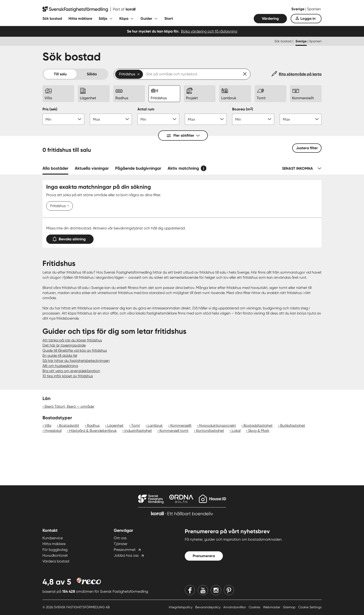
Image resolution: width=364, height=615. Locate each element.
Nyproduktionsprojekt (218, 425)
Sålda (92, 74)
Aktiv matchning (183, 168)
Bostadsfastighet (258, 425)
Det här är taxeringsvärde (64, 345)
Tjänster (121, 544)
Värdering (270, 18)
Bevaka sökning (70, 238)
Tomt (136, 425)
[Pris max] (111, 119)
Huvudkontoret (55, 555)
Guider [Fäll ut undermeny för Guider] (146, 18)
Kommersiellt (181, 425)
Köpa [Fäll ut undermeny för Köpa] (124, 18)
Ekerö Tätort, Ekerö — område (69, 406)
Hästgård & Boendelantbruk (93, 431)
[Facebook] (190, 590)
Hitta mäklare (80, 18)
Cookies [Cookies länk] (255, 607)
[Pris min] (63, 119)
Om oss (120, 538)
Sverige (298, 9)
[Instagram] (216, 590)
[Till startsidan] (89, 9)
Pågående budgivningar (138, 168)
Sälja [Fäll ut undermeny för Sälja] (103, 18)
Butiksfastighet (293, 425)
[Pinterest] (229, 590)
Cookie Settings (310, 607)
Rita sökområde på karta (300, 74)
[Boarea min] (253, 119)
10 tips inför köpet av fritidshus (68, 376)
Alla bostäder (55, 168)
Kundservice (53, 538)
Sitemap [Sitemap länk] (290, 607)
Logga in (308, 18)
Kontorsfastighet (210, 431)
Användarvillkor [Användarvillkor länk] (235, 607)
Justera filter (307, 148)
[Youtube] (203, 590)
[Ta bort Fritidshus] (67, 206)
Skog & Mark (259, 431)
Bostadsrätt (69, 425)
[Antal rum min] (158, 119)
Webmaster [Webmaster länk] (272, 607)
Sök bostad (52, 18)
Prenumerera (204, 556)
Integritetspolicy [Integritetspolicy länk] (181, 607)
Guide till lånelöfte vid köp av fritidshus (75, 350)
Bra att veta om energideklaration (71, 371)
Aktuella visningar (92, 168)
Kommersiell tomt (174, 431)
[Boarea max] (301, 119)
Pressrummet (125, 550)
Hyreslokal (53, 431)
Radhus (93, 425)
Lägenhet (115, 425)
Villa (48, 425)
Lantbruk (155, 425)
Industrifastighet (138, 431)
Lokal (236, 431)
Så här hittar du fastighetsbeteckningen (76, 361)
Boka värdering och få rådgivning (209, 31)
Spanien (314, 9)
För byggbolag (55, 550)
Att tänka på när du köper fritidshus (72, 340)
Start (169, 18)
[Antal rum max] (206, 119)
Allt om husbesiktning (60, 366)
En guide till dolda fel (60, 355)
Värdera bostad (56, 561)
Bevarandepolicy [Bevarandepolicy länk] (208, 607)
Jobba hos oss (126, 555)
